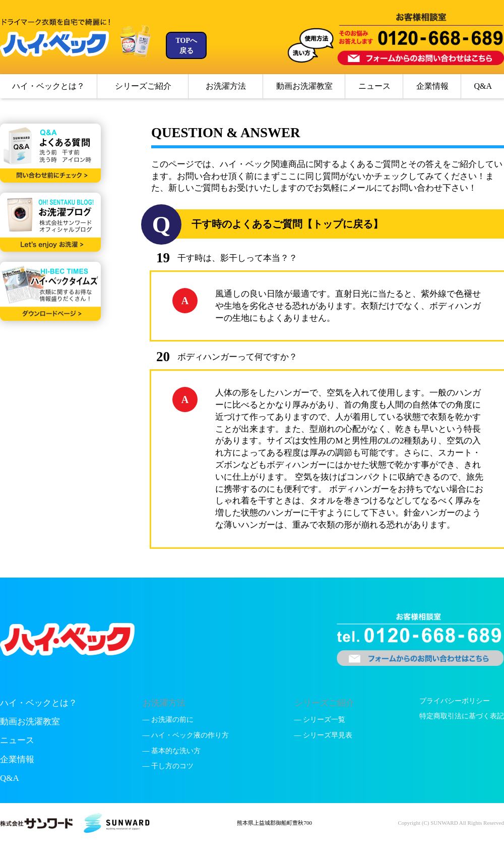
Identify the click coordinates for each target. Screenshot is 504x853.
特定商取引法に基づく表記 (462, 716)
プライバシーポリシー (455, 701)
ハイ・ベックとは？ (48, 86)
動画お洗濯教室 (304, 86)
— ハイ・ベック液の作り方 (186, 735)
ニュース (374, 86)
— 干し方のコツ (168, 766)
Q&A (483, 86)
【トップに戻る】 (343, 224)
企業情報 (432, 86)
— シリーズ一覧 (320, 720)
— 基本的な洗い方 (172, 751)
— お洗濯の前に (168, 720)
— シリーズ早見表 (324, 735)
